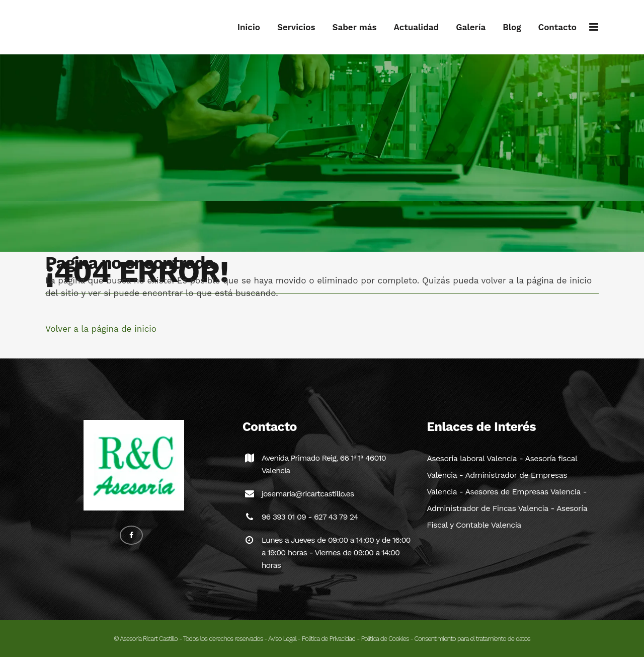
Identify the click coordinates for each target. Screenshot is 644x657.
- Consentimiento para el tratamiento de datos (469, 639)
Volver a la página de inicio (101, 329)
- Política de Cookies (382, 639)
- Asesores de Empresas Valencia (519, 492)
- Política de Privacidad (326, 639)
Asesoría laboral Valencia (472, 458)
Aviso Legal (282, 639)
